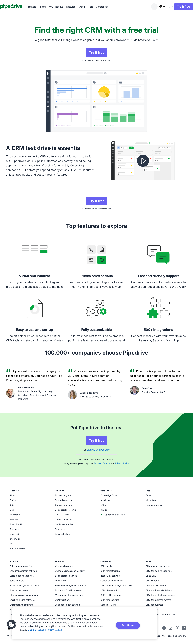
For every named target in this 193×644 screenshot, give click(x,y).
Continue (128, 625)
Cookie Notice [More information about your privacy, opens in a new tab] (36, 630)
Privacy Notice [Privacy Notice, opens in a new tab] (54, 630)
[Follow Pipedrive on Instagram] (171, 629)
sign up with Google (98, 450)
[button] (12, 624)
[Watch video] (143, 161)
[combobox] (156, 7)
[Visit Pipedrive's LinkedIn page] (184, 628)
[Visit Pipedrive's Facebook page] (164, 629)
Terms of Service (102, 463)
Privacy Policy (122, 463)
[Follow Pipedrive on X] (177, 629)
